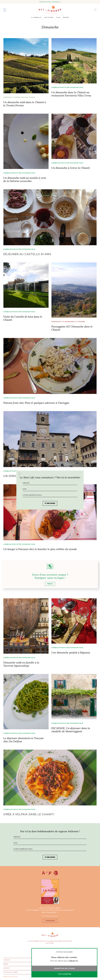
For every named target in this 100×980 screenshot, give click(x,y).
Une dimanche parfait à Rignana (71, 652)
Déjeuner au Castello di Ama (27, 254)
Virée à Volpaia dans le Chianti (29, 814)
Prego (50, 584)
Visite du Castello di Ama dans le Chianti (23, 318)
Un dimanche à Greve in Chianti (71, 168)
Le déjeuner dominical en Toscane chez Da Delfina (23, 740)
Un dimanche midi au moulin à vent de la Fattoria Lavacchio (25, 179)
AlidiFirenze (50, 10)
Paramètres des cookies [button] (64, 968)
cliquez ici (73, 961)
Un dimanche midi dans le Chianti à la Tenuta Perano (25, 104)
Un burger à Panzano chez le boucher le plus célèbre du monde (40, 549)
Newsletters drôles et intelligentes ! (50, 2)
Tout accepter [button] (64, 974)
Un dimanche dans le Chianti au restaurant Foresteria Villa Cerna (71, 94)
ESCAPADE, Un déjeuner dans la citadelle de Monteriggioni (71, 730)
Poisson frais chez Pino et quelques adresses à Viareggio (36, 403)
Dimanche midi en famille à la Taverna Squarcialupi (21, 664)
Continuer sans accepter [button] (64, 952)
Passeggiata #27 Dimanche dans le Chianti (72, 328)
